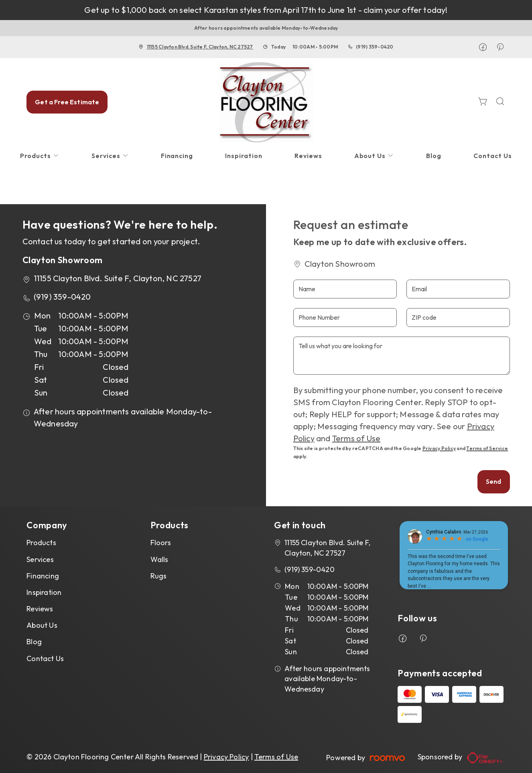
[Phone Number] (345, 318)
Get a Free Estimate (67, 102)
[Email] (458, 289)
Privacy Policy (439, 448)
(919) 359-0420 (375, 47)
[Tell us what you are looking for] (402, 356)
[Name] (345, 289)
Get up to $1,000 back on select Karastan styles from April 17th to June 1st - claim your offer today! (266, 10)
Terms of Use (356, 438)
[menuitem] (40, 156)
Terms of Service (487, 448)
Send (494, 481)
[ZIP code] (458, 318)
